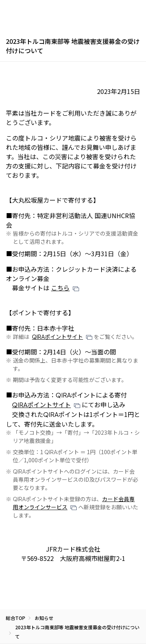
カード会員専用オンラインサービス (74, 503)
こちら (60, 288)
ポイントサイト (57, 337)
